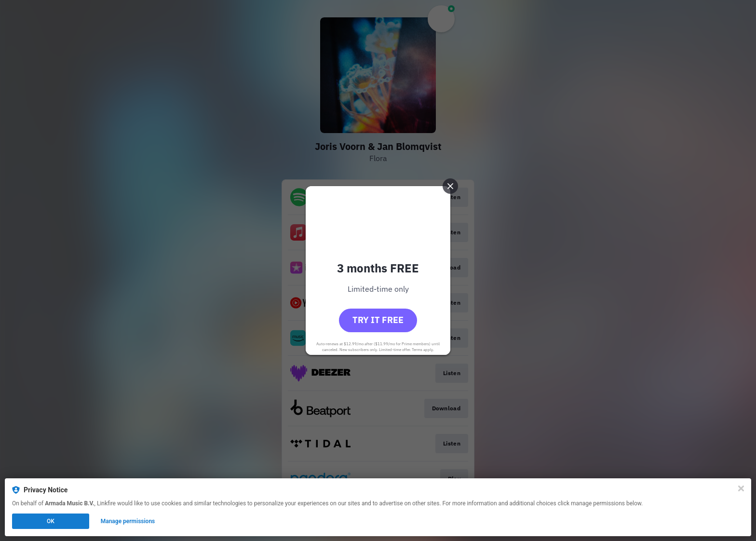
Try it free (378, 320)
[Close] (741, 488)
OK (51, 521)
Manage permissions (128, 521)
